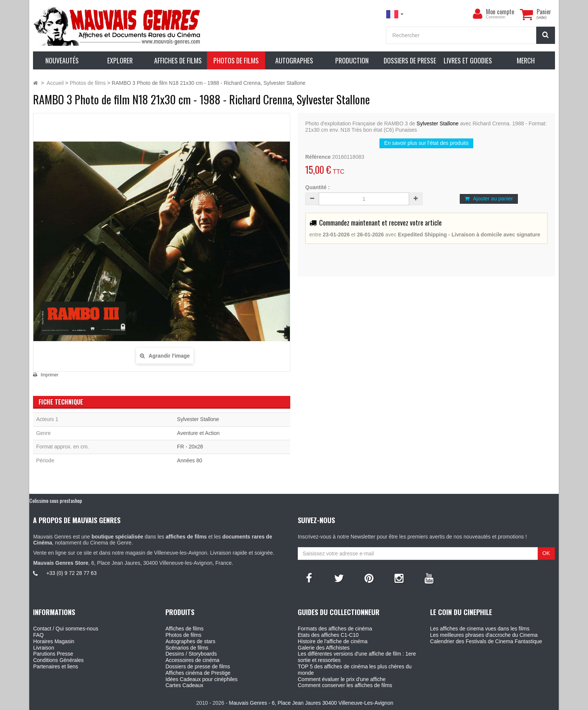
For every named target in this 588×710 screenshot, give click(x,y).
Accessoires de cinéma (192, 660)
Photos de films (183, 635)
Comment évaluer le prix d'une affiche (342, 679)
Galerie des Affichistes (324, 648)
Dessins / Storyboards (191, 654)
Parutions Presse (53, 654)
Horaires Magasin (54, 641)
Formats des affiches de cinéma (335, 629)
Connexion (496, 17)
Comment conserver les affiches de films (345, 685)
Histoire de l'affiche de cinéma (333, 641)
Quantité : (317, 187)
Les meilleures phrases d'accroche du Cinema (484, 635)
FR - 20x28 (190, 447)
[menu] (478, 14)
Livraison (43, 648)
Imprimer (49, 375)
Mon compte (500, 12)
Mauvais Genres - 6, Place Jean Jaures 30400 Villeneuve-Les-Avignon (311, 703)
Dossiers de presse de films (198, 666)
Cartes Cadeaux (184, 685)
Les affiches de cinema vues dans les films (480, 629)
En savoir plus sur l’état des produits (427, 143)
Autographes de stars (190, 641)
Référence (318, 157)
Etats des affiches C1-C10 (328, 635)
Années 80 (190, 460)
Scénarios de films (187, 648)
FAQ (38, 635)
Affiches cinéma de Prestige (198, 673)
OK (546, 553)
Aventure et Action (198, 433)
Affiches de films (184, 629)
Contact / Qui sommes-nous (66, 629)
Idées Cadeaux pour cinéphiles (201, 679)
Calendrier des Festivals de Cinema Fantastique (486, 641)
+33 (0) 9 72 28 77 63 (71, 573)
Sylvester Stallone (438, 123)
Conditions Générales (58, 660)
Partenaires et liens (55, 666)
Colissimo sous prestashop (56, 500)
